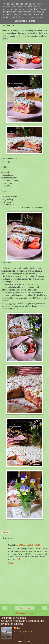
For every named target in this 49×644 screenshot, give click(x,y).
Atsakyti (11, 563)
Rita (18, 628)
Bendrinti (6, 533)
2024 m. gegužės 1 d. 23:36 (29, 545)
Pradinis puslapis (24, 608)
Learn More (21, 21)
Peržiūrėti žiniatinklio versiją (24, 613)
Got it (32, 21)
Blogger (27, 641)
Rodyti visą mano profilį (23, 632)
